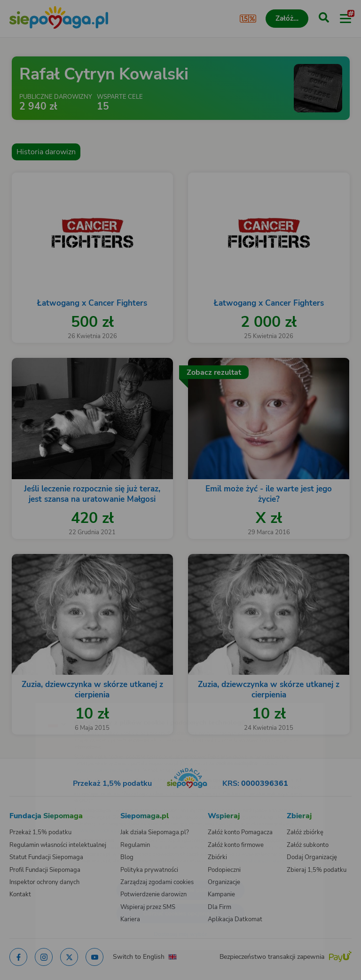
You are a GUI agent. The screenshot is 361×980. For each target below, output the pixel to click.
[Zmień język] (26, 699)
